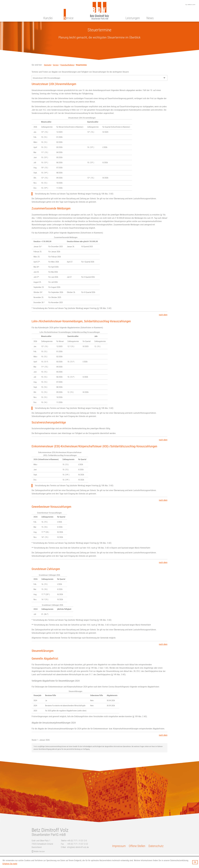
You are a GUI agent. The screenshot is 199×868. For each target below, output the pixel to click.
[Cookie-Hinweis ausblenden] (195, 862)
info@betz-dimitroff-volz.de (78, 847)
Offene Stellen (137, 846)
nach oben (163, 315)
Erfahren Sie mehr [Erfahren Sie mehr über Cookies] (10, 864)
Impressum (119, 846)
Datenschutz (156, 846)
